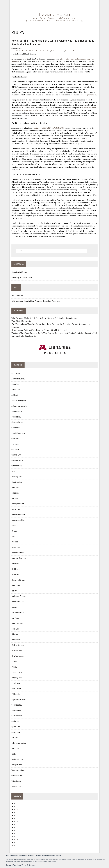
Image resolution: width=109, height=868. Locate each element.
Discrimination (45, 51)
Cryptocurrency (17, 460)
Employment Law (18, 504)
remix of (48, 128)
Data (13, 471)
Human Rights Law (18, 580)
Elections (15, 498)
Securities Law (17, 705)
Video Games (16, 781)
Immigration (16, 585)
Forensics (15, 564)
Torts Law (15, 748)
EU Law (14, 531)
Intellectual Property (19, 596)
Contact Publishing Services (23, 855)
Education (15, 493)
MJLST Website (17, 296)
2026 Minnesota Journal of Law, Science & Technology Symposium (36, 301)
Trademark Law (17, 759)
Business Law (16, 417)
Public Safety (16, 694)
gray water (91, 95)
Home (9, 855)
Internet (14, 607)
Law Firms (15, 618)
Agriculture (15, 384)
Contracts (15, 439)
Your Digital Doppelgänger (23, 321)
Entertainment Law (18, 515)
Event (13, 536)
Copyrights (15, 444)
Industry (14, 591)
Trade (14, 754)
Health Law (16, 569)
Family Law (16, 547)
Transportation (17, 765)
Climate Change (17, 422)
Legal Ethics (16, 629)
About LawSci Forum (19, 272)
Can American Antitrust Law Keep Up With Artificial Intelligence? (39, 330)
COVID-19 (15, 449)
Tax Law (14, 738)
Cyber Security (17, 466)
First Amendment (71, 51)
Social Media (16, 710)
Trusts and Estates (18, 770)
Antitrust (15, 395)
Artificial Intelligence (19, 401)
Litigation (15, 634)
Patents (14, 661)
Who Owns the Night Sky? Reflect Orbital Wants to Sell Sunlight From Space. (44, 318)
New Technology (18, 656)
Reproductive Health (19, 700)
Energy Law (16, 509)
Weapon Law (16, 786)
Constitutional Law (32, 51)
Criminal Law (16, 455)
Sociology (15, 721)
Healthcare (15, 574)
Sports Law (16, 732)
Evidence (15, 542)
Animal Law (16, 390)
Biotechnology (17, 411)
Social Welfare (17, 716)
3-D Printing (16, 373)
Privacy (14, 667)
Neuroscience (17, 651)
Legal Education (17, 623)
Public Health (16, 689)
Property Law (16, 678)
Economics (15, 487)
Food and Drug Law (19, 558)
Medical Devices (18, 645)
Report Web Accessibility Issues (48, 855)
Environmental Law (58, 51)
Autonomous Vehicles (19, 406)
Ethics (14, 526)
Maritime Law (16, 640)
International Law (18, 602)
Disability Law (16, 477)
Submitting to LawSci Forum (22, 278)
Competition (16, 428)
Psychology (16, 683)
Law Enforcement (18, 613)
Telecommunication (19, 743)
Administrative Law (18, 51)
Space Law (16, 727)
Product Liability (17, 672)
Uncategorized (17, 776)
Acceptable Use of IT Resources (25, 865)
